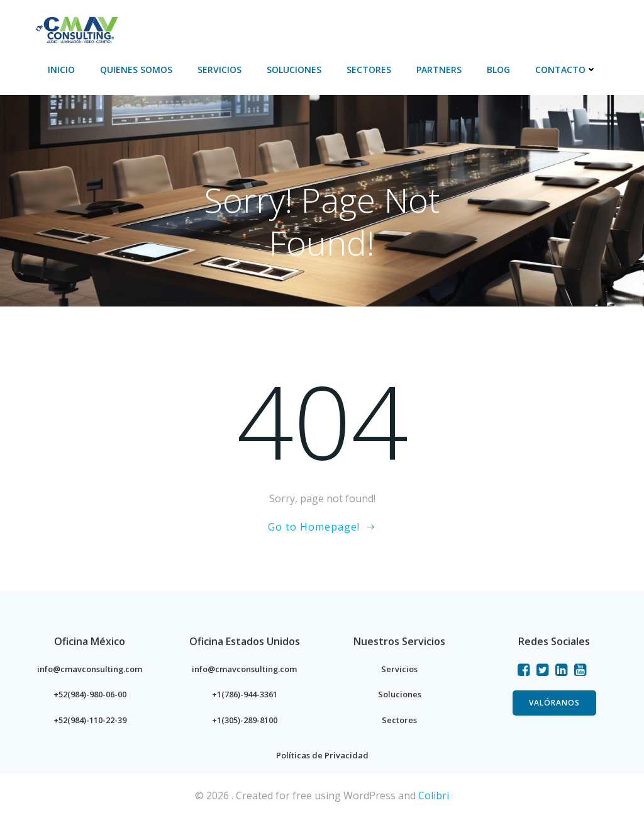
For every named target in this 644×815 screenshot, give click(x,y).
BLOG (513, 25)
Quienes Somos (151, 25)
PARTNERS (453, 25)
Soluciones (308, 25)
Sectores (383, 25)
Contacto (580, 25)
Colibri (434, 794)
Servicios (234, 25)
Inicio (76, 25)
